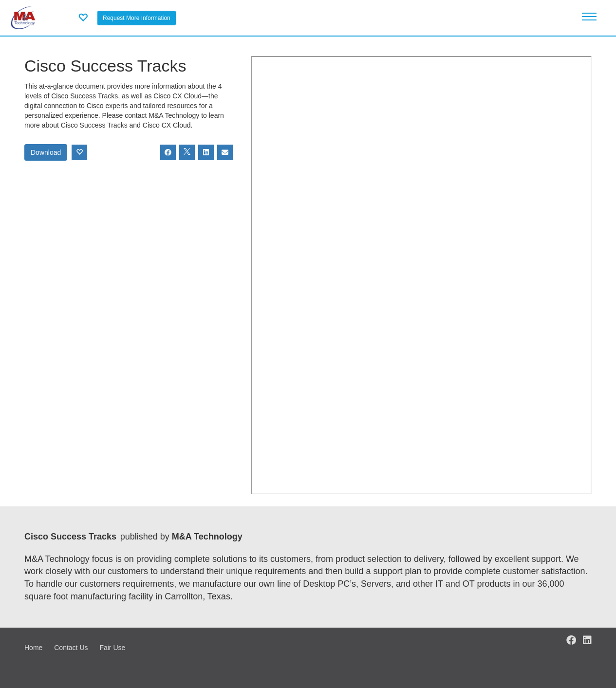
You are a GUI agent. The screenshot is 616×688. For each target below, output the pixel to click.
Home (33, 648)
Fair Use (112, 648)
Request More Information (137, 18)
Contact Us (71, 648)
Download (46, 152)
